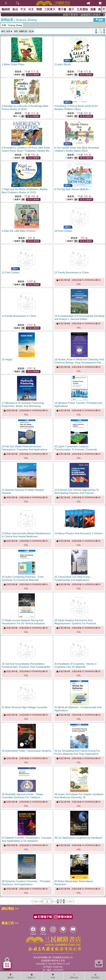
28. (76, 623)
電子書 (62, 9)
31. (25, 707)
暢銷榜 (6, 9)
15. (7, 359)
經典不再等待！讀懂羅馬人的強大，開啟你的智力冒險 (91, 15)
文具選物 (82, 9)
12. (72, 273)
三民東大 (50, 9)
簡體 (39, 9)
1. (13, 64)
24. (78, 533)
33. (27, 751)
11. (11, 273)
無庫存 (17, 75)
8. (72, 189)
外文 (31, 9)
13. (19, 316)
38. (78, 838)
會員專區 (95, 976)
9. (19, 231)
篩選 (99, 20)
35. (23, 797)
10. (63, 231)
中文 (23, 9)
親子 (71, 9)
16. (79, 363)
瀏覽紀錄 (74, 976)
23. (26, 537)
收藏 (53, 976)
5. (27, 151)
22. (77, 493)
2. (63, 64)
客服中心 (32, 976)
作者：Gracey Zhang (12, 25)
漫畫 (93, 9)
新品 (15, 9)
